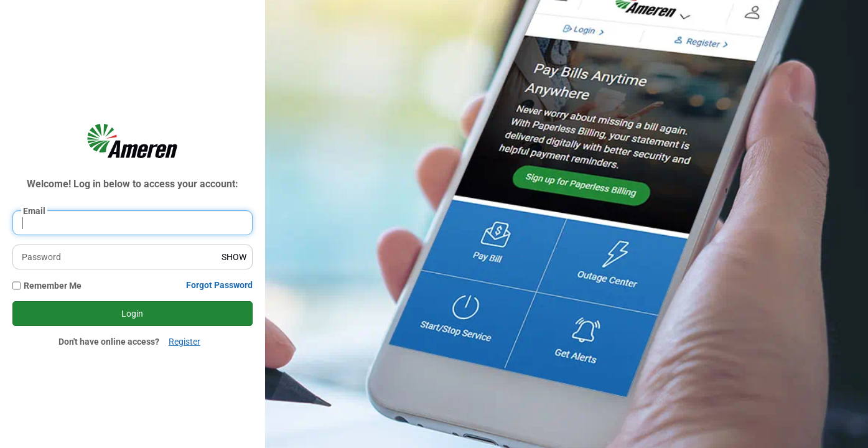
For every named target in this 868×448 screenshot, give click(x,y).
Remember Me (53, 286)
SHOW (234, 257)
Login (132, 314)
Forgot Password (219, 285)
